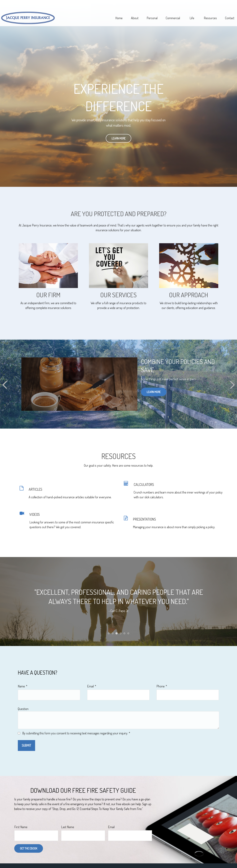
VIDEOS (35, 514)
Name (21, 686)
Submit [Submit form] (26, 745)
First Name (21, 827)
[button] (106, 11)
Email (90, 686)
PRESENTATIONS (144, 519)
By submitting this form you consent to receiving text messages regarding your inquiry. (75, 733)
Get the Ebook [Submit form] (29, 848)
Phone (161, 686)
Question (23, 709)
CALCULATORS (144, 484)
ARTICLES (35, 489)
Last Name (68, 827)
